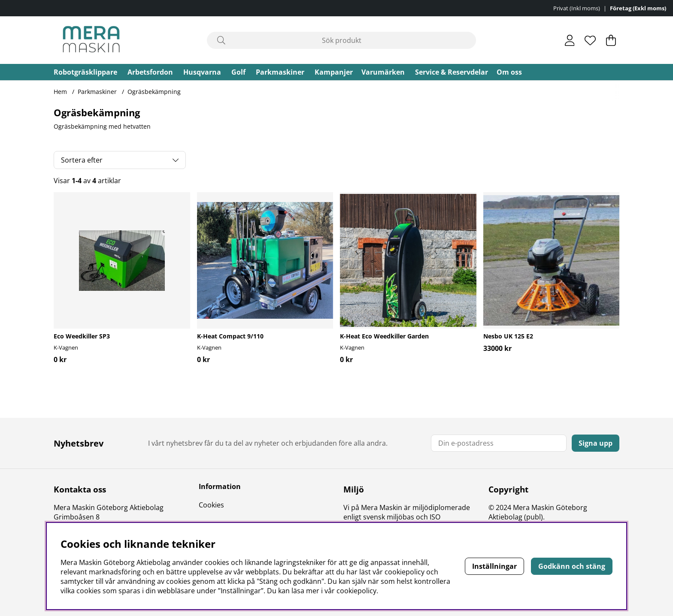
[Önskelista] (590, 40)
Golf (238, 72)
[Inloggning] (570, 40)
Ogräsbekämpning (154, 92)
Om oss (509, 72)
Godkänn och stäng (572, 566)
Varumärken (383, 72)
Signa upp (596, 443)
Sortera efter (82, 160)
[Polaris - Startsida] (91, 40)
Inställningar (494, 566)
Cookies (211, 505)
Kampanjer (334, 72)
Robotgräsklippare (85, 72)
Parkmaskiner (280, 72)
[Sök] (341, 40)
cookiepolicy (356, 591)
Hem (60, 92)
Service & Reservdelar (452, 72)
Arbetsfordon (150, 72)
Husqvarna (202, 72)
